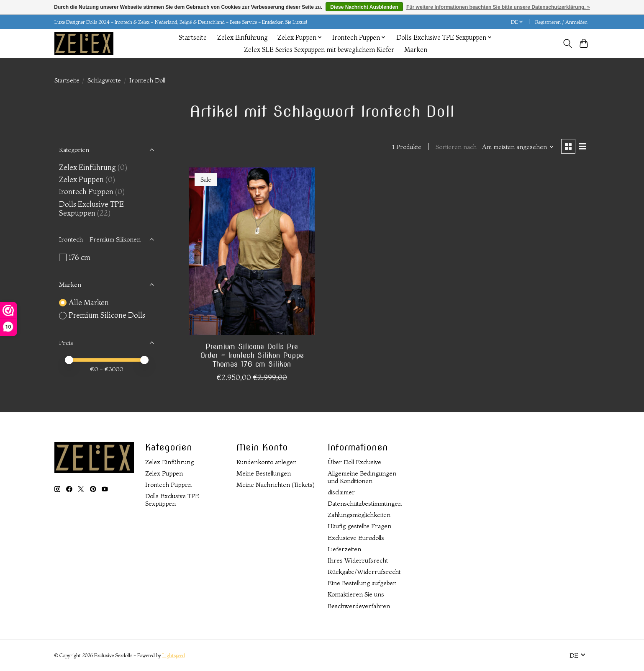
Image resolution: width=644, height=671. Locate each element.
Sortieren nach (456, 147)
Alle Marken (89, 302)
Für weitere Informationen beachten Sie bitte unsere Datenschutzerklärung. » (498, 7)
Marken (416, 50)
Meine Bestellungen (264, 473)
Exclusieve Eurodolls (356, 538)
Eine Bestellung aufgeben (362, 583)
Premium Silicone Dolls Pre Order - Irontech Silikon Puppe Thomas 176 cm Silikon (252, 355)
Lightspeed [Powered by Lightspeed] (174, 655)
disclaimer (341, 492)
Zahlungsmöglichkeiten (359, 515)
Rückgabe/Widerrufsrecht (364, 572)
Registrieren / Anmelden (561, 22)
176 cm (80, 257)
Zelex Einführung (242, 37)
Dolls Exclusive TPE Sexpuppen (91, 208)
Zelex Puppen (81, 179)
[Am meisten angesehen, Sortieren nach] (518, 147)
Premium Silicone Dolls (107, 315)
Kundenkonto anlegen (267, 462)
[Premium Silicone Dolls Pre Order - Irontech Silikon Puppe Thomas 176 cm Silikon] (252, 251)
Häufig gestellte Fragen (359, 526)
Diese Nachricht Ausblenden (364, 7)
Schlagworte (104, 80)
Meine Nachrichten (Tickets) (276, 485)
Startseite (193, 37)
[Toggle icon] (568, 44)
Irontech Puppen (86, 192)
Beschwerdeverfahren (359, 606)
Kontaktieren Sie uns (356, 594)
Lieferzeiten (344, 549)
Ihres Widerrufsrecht (358, 560)
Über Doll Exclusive (354, 462)
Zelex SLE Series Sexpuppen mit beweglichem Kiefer (319, 50)
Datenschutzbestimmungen (365, 504)
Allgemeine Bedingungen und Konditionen (362, 477)
